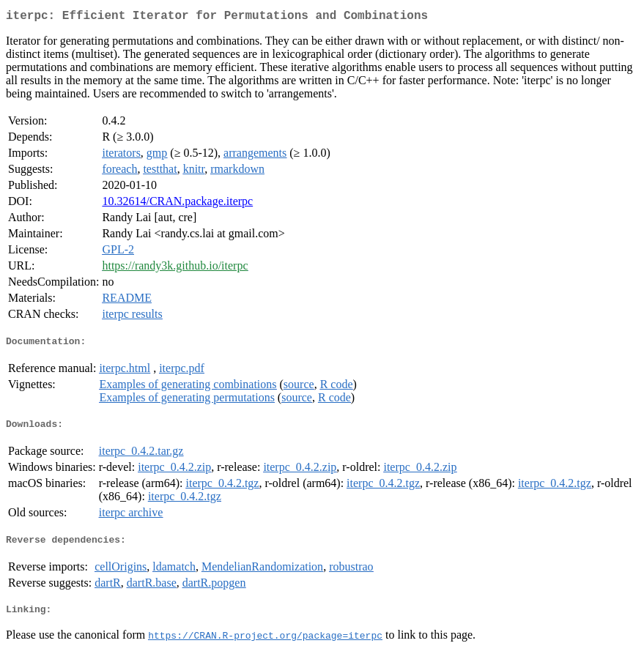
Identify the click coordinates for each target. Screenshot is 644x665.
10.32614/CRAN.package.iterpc (177, 204)
